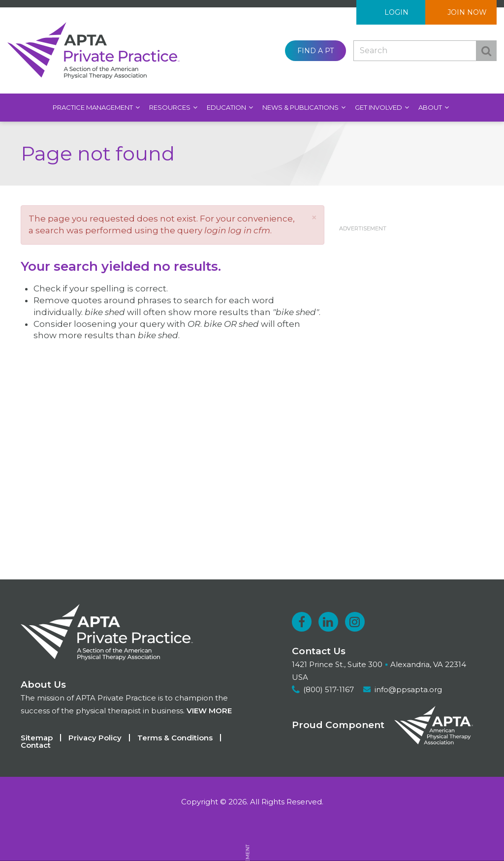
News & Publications (301, 107)
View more (209, 711)
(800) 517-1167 (329, 689)
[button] (314, 217)
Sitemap (37, 738)
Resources (171, 107)
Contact (36, 745)
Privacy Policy (95, 738)
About (431, 107)
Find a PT (315, 51)
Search (486, 51)
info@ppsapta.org (408, 689)
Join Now (467, 12)
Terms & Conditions (175, 738)
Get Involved (379, 107)
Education (227, 107)
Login (396, 12)
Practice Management (94, 107)
